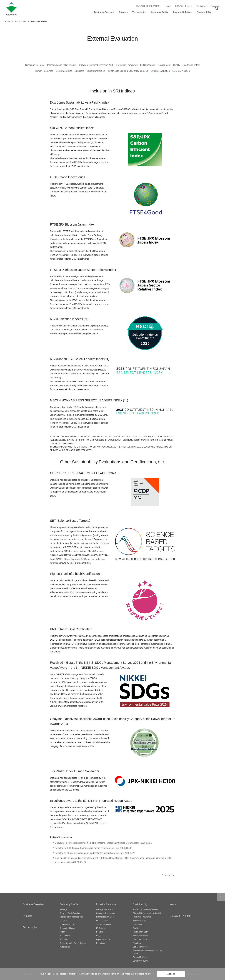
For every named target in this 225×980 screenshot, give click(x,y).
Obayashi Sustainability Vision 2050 (96, 65)
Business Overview (34, 904)
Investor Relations (106, 904)
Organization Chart (67, 924)
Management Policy (104, 909)
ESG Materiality (148, 65)
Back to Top (169, 875)
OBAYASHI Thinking (184, 6)
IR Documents (102, 920)
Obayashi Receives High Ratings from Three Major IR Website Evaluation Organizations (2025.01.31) (104, 843)
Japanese (215, 6)
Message (63, 909)
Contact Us (201, 6)
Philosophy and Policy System (62, 65)
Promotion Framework (127, 65)
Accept (171, 974)
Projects (27, 916)
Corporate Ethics (64, 71)
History (62, 932)
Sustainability (140, 904)
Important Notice (103, 939)
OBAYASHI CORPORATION (148, 6)
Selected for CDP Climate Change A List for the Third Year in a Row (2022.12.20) (94, 848)
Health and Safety (191, 65)
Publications (65, 947)
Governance (65, 935)
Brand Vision (65, 939)
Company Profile (69, 904)
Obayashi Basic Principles (70, 913)
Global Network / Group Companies (74, 943)
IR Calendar (101, 928)
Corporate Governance (106, 913)
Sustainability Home (35, 65)
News (168, 6)
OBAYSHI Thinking (180, 916)
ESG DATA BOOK (181, 71)
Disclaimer (101, 943)
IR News (100, 932)
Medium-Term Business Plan (71, 917)
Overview (63, 920)
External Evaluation (160, 71)
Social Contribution (96, 71)
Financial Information (105, 917)
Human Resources (44, 71)
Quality (177, 65)
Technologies (30, 927)
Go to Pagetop (221, 897)
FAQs (99, 935)
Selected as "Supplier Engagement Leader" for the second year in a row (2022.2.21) (95, 853)
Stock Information (104, 924)
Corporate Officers (67, 928)
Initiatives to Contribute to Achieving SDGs (128, 71)
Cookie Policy (144, 974)
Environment (164, 65)
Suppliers (79, 71)
